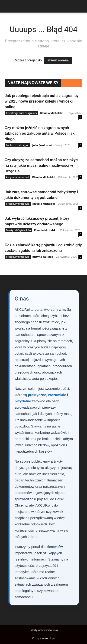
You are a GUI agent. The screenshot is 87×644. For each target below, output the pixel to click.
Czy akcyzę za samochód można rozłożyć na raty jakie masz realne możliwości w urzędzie (41, 165)
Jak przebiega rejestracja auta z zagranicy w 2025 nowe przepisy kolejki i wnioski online (42, 101)
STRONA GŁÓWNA (58, 61)
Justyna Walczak (43, 257)
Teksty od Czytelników (18, 230)
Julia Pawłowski (42, 145)
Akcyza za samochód (18, 177)
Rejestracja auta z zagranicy (21, 113)
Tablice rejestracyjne (18, 145)
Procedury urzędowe (18, 204)
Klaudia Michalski (51, 113)
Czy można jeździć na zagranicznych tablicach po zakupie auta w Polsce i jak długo (40, 133)
